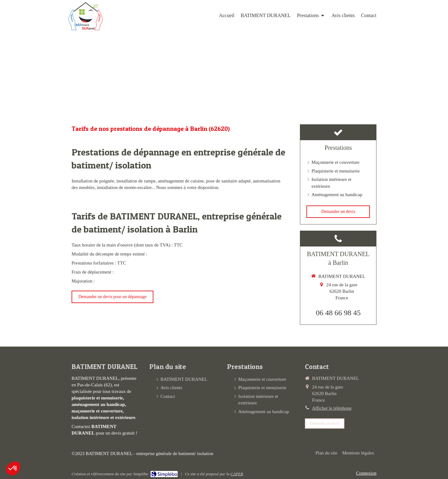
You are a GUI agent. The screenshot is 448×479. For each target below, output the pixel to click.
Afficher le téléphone (332, 408)
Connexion (366, 473)
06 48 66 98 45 (338, 313)
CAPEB (237, 474)
